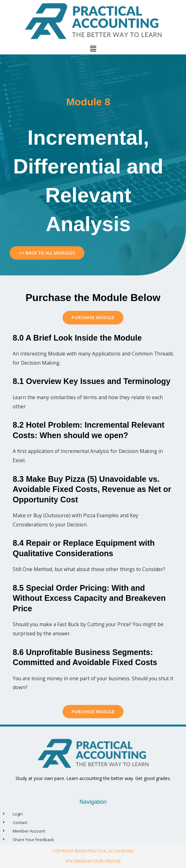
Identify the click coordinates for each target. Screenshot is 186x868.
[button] (93, 48)
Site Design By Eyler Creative (93, 861)
